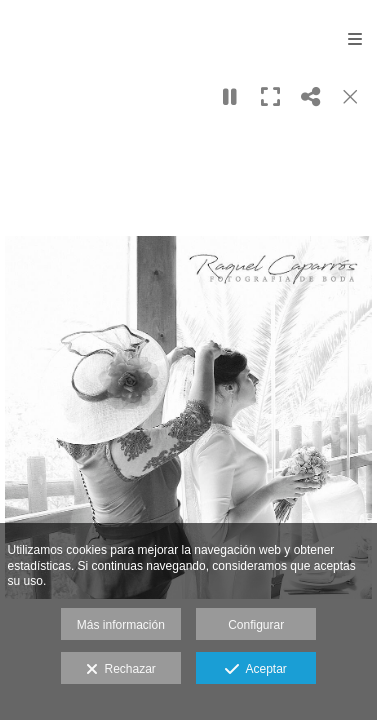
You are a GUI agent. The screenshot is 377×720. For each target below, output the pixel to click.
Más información (121, 625)
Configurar (256, 625)
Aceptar (255, 670)
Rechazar (121, 670)
